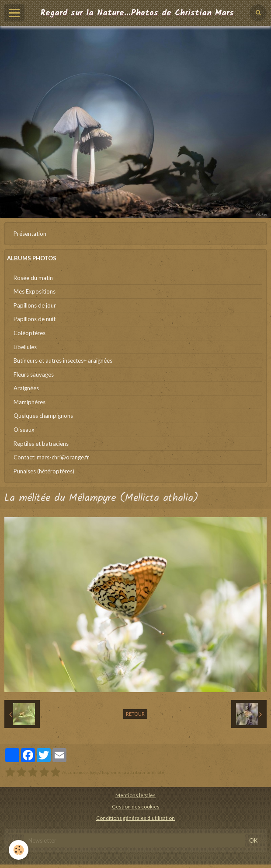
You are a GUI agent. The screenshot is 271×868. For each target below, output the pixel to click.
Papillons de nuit (35, 319)
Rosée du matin (33, 278)
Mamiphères (30, 402)
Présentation (30, 234)
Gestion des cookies (136, 806)
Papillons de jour (35, 305)
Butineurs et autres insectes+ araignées (63, 360)
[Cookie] (19, 850)
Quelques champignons (43, 416)
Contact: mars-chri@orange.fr (51, 457)
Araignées (26, 388)
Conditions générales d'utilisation (135, 818)
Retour (135, 714)
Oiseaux (24, 430)
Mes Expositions (35, 291)
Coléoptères (30, 333)
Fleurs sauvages (34, 374)
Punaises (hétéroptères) (44, 471)
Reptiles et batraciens (41, 444)
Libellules (25, 347)
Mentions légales (135, 795)
